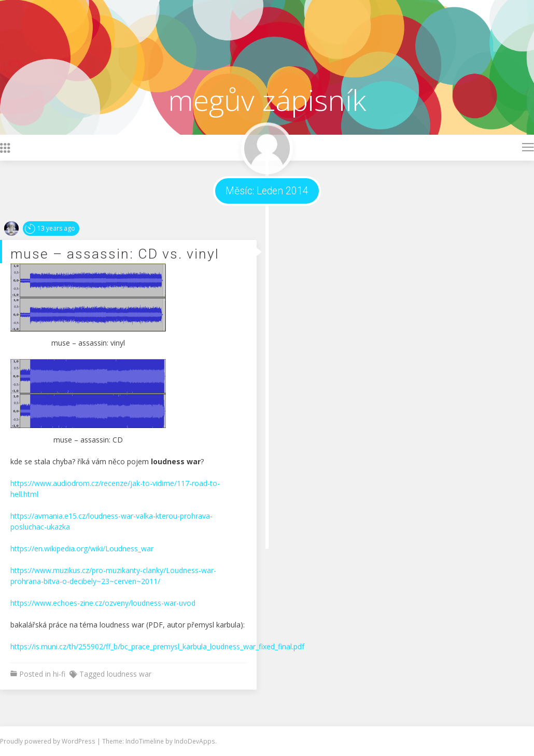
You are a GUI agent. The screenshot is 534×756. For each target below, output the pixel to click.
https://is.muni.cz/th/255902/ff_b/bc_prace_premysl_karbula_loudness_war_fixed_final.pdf (157, 646)
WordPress (79, 741)
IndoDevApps (195, 741)
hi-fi (59, 674)
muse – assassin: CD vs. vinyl (115, 254)
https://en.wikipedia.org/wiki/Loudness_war (82, 548)
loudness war (129, 674)
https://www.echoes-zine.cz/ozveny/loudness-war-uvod (103, 603)
